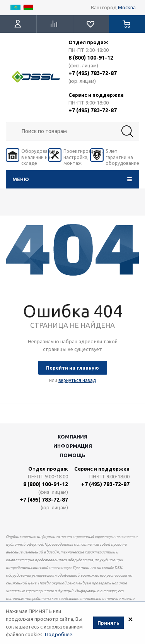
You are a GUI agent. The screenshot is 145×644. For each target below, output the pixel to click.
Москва (127, 7)
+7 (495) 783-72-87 (93, 73)
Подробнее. (59, 635)
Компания (72, 437)
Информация (73, 446)
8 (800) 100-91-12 (91, 58)
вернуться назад (77, 380)
